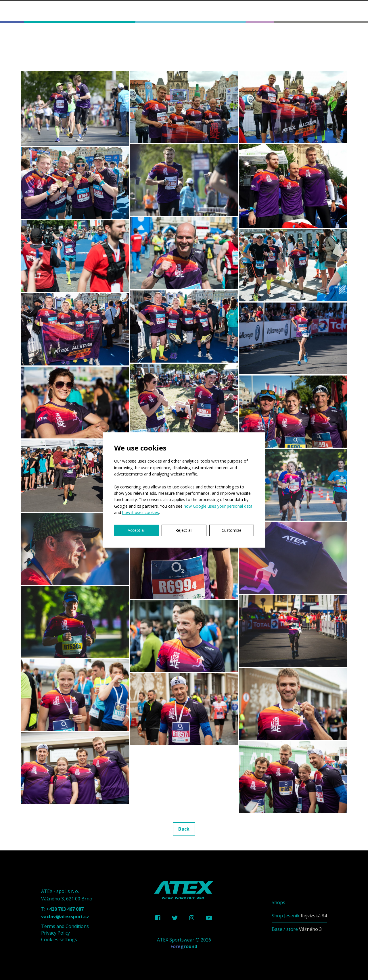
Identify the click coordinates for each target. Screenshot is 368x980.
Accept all (137, 530)
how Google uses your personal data (218, 506)
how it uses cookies (141, 512)
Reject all (184, 530)
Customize (232, 530)
